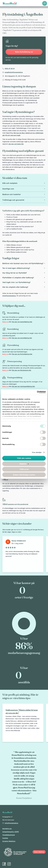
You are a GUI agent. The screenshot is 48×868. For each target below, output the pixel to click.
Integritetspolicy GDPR (11, 832)
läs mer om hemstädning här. (22, 322)
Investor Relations (9, 841)
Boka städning (39, 852)
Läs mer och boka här (16, 144)
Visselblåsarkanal (9, 835)
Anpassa (24, 464)
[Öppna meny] (45, 3)
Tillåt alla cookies (24, 458)
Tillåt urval (24, 469)
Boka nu (5, 322)
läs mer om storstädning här (22, 338)
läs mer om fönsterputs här (22, 370)
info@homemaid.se (9, 296)
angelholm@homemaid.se (14, 72)
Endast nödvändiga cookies (24, 475)
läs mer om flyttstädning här (22, 354)
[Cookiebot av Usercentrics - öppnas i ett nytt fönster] (37, 392)
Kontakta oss (7, 829)
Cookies (5, 838)
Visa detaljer (37, 452)
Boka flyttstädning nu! (24, 52)
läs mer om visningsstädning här (23, 386)
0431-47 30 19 (10, 69)
